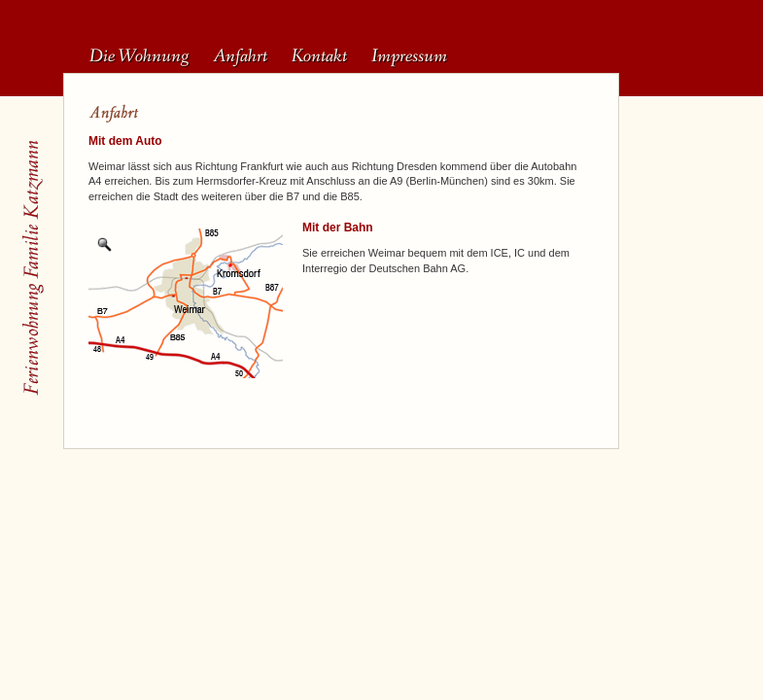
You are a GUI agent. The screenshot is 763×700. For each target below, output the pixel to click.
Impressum (409, 56)
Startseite (32, 268)
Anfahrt (240, 56)
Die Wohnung (139, 56)
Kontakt (319, 56)
